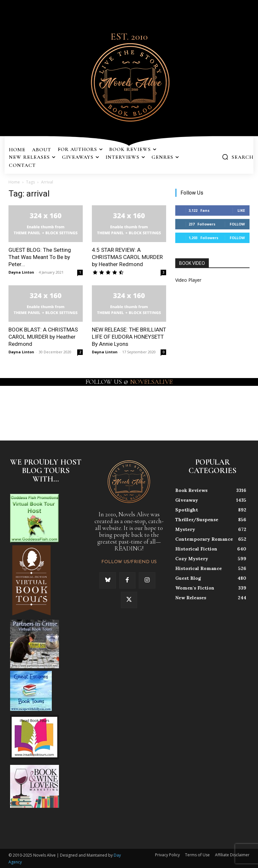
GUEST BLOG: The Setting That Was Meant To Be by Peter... (40, 257)
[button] (238, 157)
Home (14, 182)
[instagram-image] (16, 408)
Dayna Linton (21, 272)
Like (241, 210)
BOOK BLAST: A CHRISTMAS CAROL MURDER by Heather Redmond (43, 337)
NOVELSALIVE (151, 382)
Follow (237, 224)
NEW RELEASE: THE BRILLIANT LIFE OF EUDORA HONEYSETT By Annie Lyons (129, 337)
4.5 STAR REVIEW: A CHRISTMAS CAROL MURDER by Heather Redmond (127, 257)
